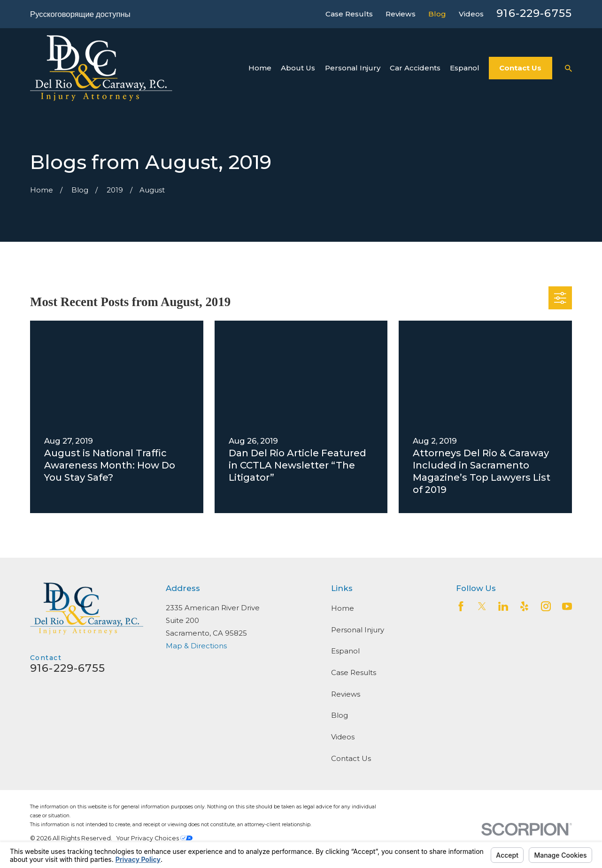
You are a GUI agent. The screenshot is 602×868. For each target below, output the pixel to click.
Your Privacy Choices (154, 838)
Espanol (345, 651)
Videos (471, 14)
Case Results (349, 14)
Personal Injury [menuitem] (353, 68)
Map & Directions (196, 646)
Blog (437, 14)
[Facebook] (461, 606)
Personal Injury (358, 630)
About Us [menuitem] (298, 68)
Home (343, 608)
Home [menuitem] (260, 68)
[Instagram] (546, 606)
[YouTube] (567, 606)
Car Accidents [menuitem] (415, 68)
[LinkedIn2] (503, 606)
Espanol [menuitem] (465, 68)
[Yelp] (524, 606)
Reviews (401, 14)
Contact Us (520, 68)
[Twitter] (482, 606)
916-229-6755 (534, 13)
